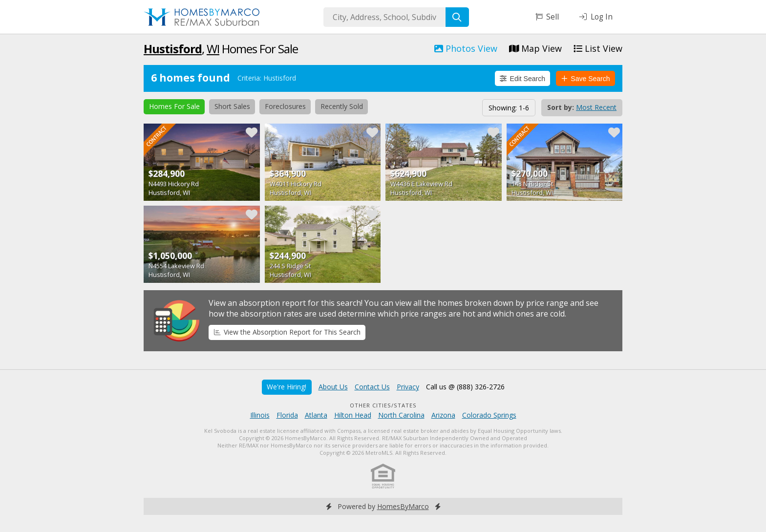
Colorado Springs (489, 415)
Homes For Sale (174, 106)
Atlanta (316, 415)
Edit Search (522, 79)
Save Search (586, 79)
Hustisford (173, 49)
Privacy (408, 387)
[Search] (457, 17)
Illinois (260, 415)
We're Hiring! (287, 387)
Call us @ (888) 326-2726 (465, 387)
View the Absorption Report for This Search (287, 332)
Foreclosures (285, 106)
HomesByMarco (403, 506)
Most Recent (596, 107)
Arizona (443, 415)
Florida (287, 415)
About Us (333, 387)
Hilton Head (353, 415)
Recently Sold (342, 106)
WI (213, 49)
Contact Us (372, 387)
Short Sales (232, 106)
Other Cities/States (383, 405)
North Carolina (401, 415)
